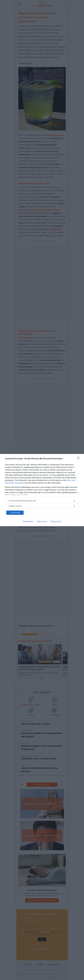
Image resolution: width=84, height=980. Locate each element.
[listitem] (42, 501)
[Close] (79, 459)
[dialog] (42, 490)
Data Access (42, 521)
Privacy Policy (56, 521)
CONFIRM (15, 513)
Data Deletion (28, 521)
